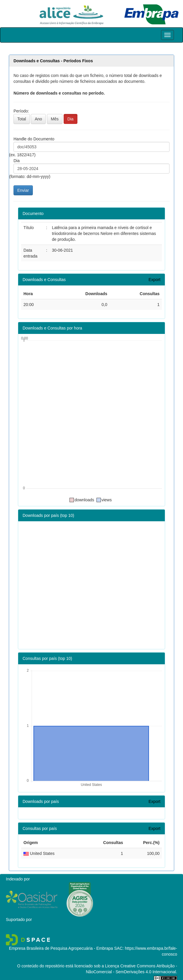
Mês (55, 119)
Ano (38, 119)
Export (155, 280)
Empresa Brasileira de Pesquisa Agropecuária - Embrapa (61, 948)
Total (22, 119)
